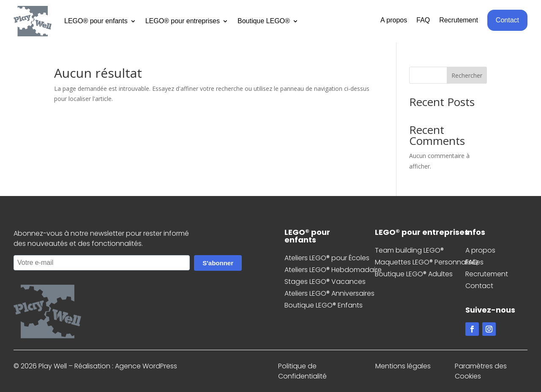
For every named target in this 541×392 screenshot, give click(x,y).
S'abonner (218, 263)
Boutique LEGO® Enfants (324, 305)
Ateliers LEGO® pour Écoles (327, 258)
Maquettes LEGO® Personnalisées (429, 262)
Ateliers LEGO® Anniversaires (329, 293)
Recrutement (459, 20)
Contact (507, 20)
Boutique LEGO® (264, 21)
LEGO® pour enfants (96, 21)
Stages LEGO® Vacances (325, 282)
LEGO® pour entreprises (183, 21)
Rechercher (467, 75)
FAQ (423, 20)
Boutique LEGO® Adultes (414, 274)
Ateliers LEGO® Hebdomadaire (333, 270)
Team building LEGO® (409, 250)
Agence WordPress (146, 366)
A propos (394, 20)
